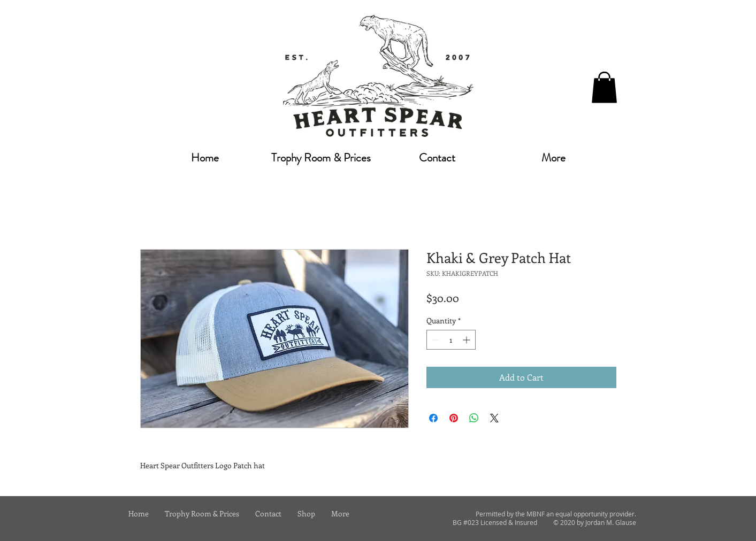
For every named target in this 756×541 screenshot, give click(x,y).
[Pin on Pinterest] (454, 418)
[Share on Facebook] (433, 418)
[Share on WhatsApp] (474, 418)
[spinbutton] (451, 340)
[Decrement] (435, 340)
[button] (604, 87)
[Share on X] (494, 418)
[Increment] (467, 340)
